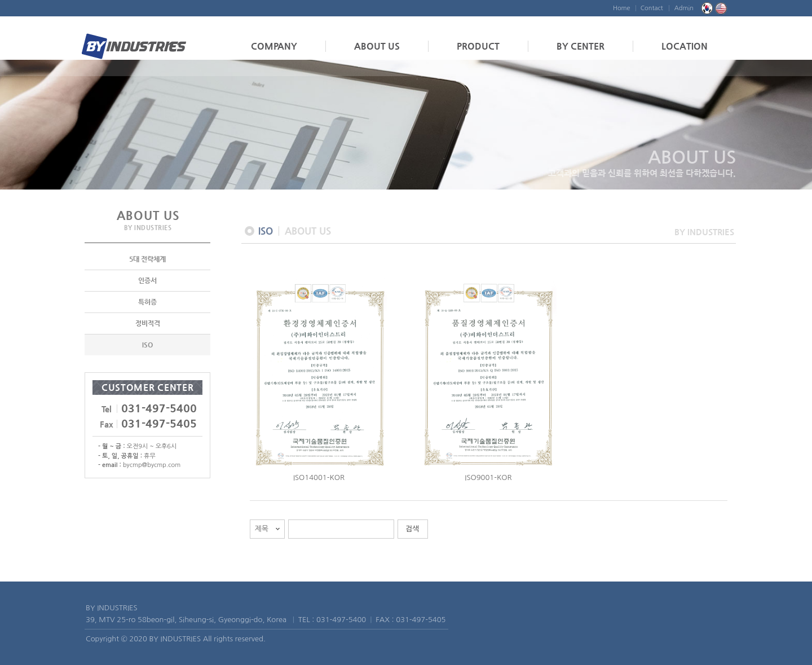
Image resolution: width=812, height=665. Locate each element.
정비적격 (148, 324)
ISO (147, 345)
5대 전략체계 (147, 259)
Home (622, 8)
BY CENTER (581, 46)
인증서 (147, 281)
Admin (684, 8)
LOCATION (685, 46)
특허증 (147, 302)
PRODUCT (478, 46)
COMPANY (274, 46)
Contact (652, 8)
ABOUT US (377, 46)
